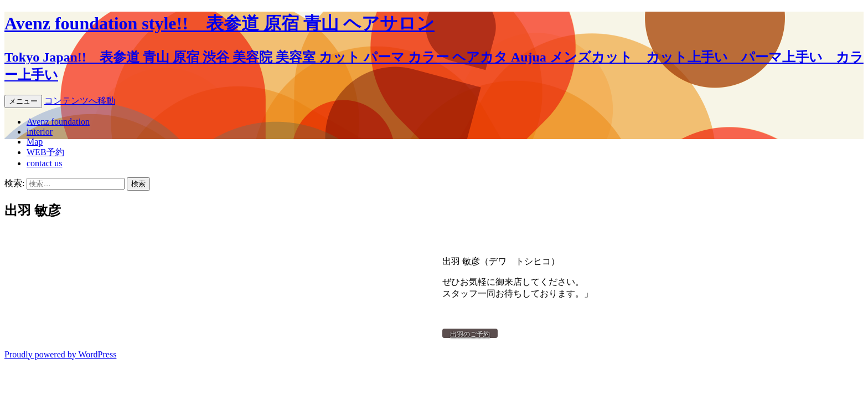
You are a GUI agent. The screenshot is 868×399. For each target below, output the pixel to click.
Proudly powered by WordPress (60, 354)
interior (40, 132)
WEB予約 (45, 152)
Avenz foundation (58, 122)
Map (35, 142)
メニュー (23, 101)
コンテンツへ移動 (80, 101)
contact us (44, 163)
